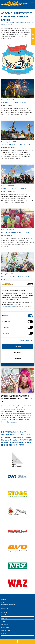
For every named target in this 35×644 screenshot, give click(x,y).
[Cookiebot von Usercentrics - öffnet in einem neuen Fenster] (25, 284)
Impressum (5, 609)
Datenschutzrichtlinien (10, 307)
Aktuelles (4, 615)
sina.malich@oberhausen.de (10, 605)
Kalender (4, 618)
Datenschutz (5, 612)
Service (3, 621)
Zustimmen (17, 346)
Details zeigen (24, 341)
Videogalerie (5, 627)
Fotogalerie (5, 624)
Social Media (5, 634)
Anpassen (18, 352)
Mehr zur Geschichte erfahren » (11, 422)
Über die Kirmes (6, 631)
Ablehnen (17, 359)
